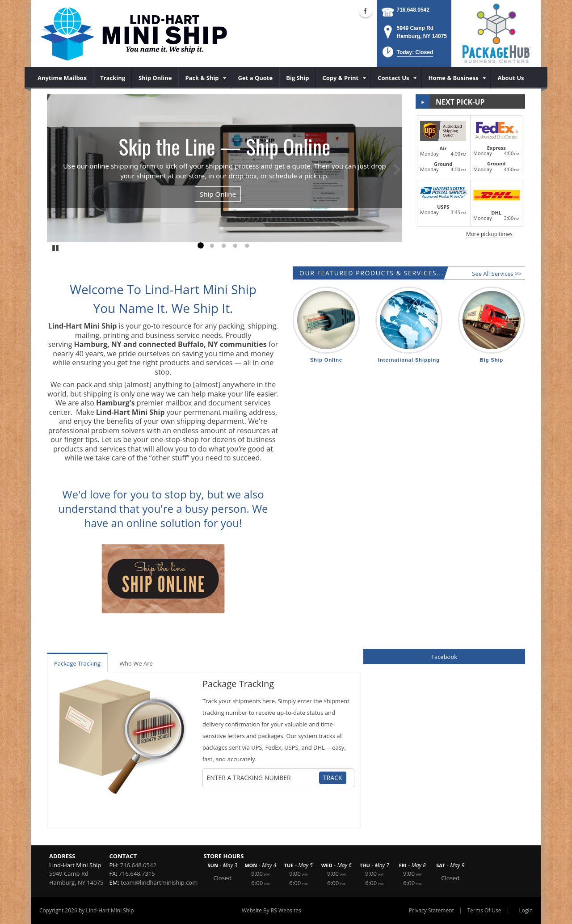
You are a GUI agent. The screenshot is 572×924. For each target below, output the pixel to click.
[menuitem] (62, 78)
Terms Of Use (484, 910)
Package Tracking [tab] (77, 663)
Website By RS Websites (271, 910)
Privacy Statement (431, 910)
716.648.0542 (413, 10)
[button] (407, 55)
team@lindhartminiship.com (159, 882)
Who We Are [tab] (136, 663)
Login (526, 910)
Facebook (444, 657)
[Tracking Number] (263, 778)
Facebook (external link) (366, 11)
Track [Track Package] (333, 778)
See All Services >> (497, 274)
